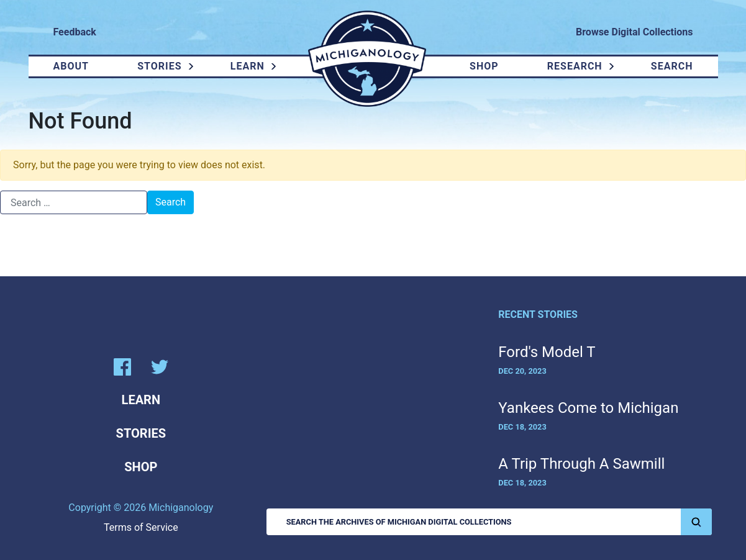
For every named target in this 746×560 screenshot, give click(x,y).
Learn (248, 66)
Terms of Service (141, 527)
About (71, 66)
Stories (159, 66)
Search (672, 66)
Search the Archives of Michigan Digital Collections (499, 522)
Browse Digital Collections (634, 32)
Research (575, 66)
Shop (484, 66)
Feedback (75, 32)
